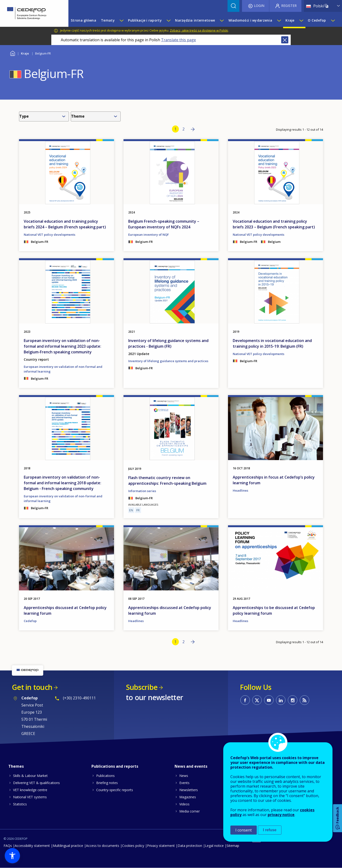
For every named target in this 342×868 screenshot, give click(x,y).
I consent (244, 830)
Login (259, 6)
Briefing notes (107, 783)
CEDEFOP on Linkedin (281, 700)
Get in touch (32, 687)
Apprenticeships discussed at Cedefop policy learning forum (65, 610)
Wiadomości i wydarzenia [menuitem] (250, 20)
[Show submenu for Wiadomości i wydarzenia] (279, 20)
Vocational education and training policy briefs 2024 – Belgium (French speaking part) (65, 224)
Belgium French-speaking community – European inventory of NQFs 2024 (164, 224)
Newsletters (189, 790)
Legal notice (214, 846)
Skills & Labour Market (30, 776)
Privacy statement (161, 846)
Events (184, 783)
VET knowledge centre (30, 790)
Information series (142, 491)
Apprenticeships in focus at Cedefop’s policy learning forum (274, 480)
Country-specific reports (115, 790)
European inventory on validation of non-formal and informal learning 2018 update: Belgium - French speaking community (62, 483)
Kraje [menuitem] (290, 20)
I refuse (270, 830)
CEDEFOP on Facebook (245, 700)
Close (285, 40)
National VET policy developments (50, 235)
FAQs (8, 846)
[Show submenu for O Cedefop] (333, 20)
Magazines (188, 797)
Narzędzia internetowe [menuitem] (195, 20)
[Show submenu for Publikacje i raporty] (168, 20)
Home (12, 53)
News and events (191, 766)
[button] (12, 856)
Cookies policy (133, 846)
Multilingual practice (68, 846)
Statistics (20, 804)
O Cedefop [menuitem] (317, 20)
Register (289, 6)
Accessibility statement (32, 846)
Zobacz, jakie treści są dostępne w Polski (199, 30)
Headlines (240, 490)
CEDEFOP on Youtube (269, 700)
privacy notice (281, 815)
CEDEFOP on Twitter (257, 700)
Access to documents (103, 846)
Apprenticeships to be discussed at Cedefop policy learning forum (274, 610)
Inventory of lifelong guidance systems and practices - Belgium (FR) (168, 343)
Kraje (25, 53)
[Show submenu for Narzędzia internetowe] (222, 20)
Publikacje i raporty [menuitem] (145, 20)
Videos (184, 804)
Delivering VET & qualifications (36, 783)
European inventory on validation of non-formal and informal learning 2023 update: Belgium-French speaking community (62, 346)
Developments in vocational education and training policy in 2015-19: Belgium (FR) (272, 343)
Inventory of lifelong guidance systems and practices (168, 361)
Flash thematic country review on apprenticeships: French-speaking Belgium (167, 480)
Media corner (190, 811)
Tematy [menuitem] (108, 20)
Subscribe (142, 687)
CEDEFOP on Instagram (293, 700)
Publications (105, 776)
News (184, 776)
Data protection (190, 846)
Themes (16, 766)
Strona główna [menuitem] (83, 20)
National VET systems (30, 797)
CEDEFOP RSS (304, 700)
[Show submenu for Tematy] (121, 20)
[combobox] (45, 116)
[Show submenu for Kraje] (301, 20)
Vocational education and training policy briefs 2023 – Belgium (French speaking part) (274, 224)
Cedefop (30, 621)
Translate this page (178, 40)
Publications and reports (115, 766)
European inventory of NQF (149, 235)
